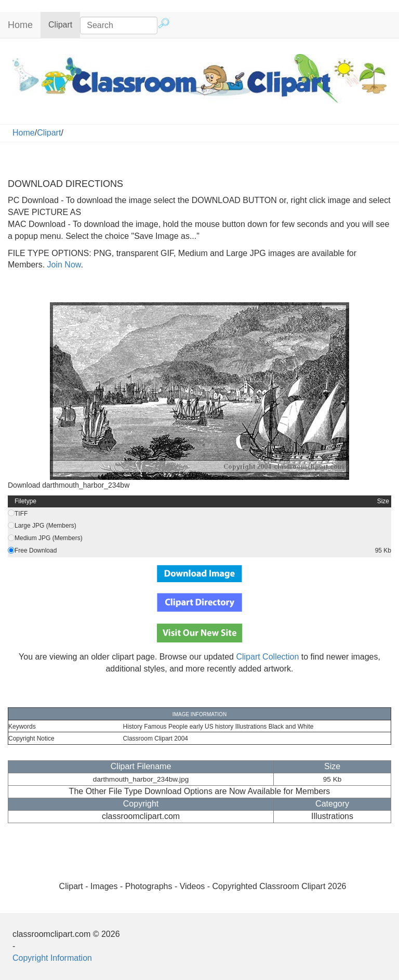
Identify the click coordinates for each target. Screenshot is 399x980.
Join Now (63, 265)
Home (20, 25)
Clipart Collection (267, 657)
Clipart (64, 24)
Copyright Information (52, 958)
